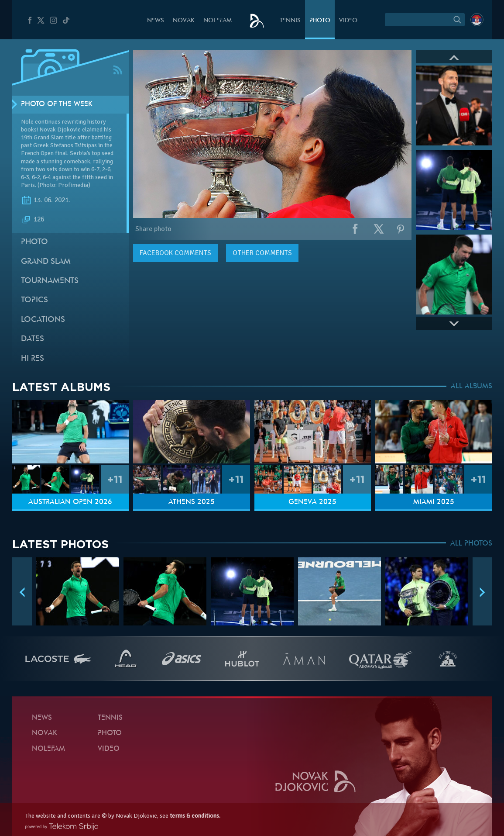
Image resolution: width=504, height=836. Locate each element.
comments (175, 253)
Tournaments (50, 281)
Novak (184, 21)
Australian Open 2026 (70, 502)
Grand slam (46, 262)
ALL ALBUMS (471, 387)
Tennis (290, 21)
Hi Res (33, 359)
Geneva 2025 (312, 502)
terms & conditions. (195, 816)
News (156, 21)
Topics (34, 300)
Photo (320, 21)
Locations (43, 320)
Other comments (262, 253)
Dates (33, 339)
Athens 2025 (192, 502)
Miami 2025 (434, 502)
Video (348, 21)
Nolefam (218, 21)
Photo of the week (57, 104)
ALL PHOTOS (471, 544)
